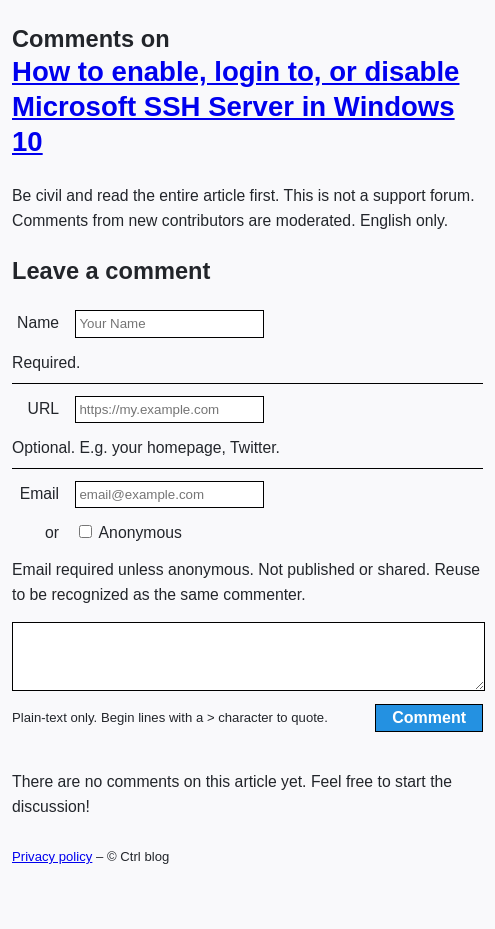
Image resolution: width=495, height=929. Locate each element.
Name (38, 322)
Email (39, 493)
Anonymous (130, 532)
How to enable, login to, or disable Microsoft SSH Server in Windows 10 (235, 106)
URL (44, 408)
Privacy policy (52, 868)
